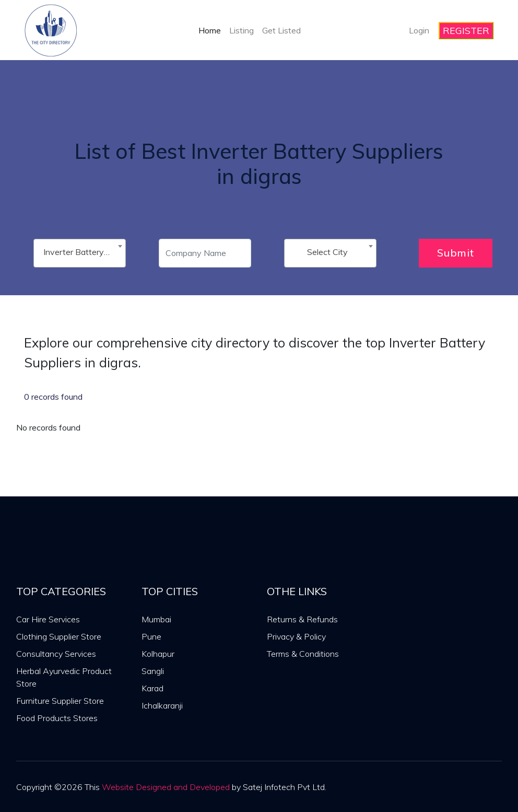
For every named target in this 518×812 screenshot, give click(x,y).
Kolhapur (158, 654)
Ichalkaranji (162, 705)
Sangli (153, 671)
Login (419, 30)
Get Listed (281, 30)
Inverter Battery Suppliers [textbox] (82, 252)
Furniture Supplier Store (60, 701)
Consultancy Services (56, 654)
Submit (456, 253)
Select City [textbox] (327, 252)
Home (210, 30)
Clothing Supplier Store (59, 636)
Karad (152, 688)
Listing (242, 30)
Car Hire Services (48, 619)
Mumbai (156, 619)
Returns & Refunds (302, 619)
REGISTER (466, 31)
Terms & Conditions (303, 654)
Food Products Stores (57, 718)
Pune (151, 636)
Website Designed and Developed (166, 787)
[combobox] (80, 253)
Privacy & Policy (296, 636)
